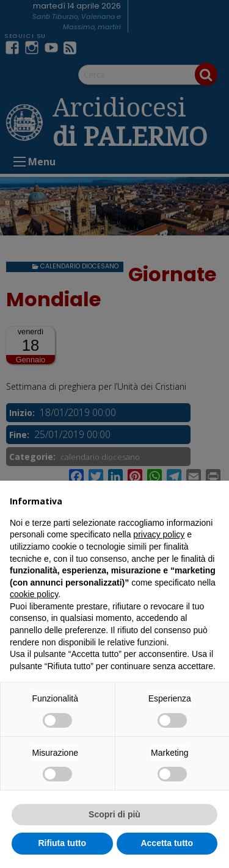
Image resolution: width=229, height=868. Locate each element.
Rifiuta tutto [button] (62, 843)
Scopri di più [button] (114, 814)
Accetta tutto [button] (167, 843)
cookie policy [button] (34, 594)
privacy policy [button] (159, 534)
